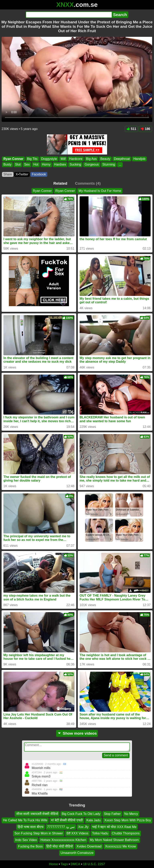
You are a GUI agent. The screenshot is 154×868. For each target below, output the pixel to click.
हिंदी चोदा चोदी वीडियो (60, 846)
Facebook (39, 174)
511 (132, 129)
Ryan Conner (13, 159)
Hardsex (60, 164)
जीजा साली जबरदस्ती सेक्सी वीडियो (37, 814)
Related (60, 183)
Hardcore (76, 159)
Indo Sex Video (26, 840)
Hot (36, 164)
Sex (27, 164)
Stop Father (112, 814)
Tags (64, 864)
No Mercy (131, 814)
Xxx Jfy (83, 827)
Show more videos (77, 733)
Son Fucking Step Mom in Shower (39, 833)
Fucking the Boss (30, 846)
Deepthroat (122, 159)
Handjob (139, 159)
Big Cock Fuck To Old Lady (81, 814)
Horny (46, 164)
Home (54, 864)
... (120, 164)
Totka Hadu (100, 833)
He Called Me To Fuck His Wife (25, 820)
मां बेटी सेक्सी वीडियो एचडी (67, 820)
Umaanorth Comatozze (77, 853)
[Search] (69, 15)
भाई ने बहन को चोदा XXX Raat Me (114, 827)
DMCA (75, 864)
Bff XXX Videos (78, 833)
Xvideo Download (89, 846)
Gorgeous (92, 164)
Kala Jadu (94, 820)
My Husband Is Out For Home (100, 191)
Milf (63, 159)
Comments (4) (88, 183)
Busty (7, 164)
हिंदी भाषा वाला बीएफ (31, 827)
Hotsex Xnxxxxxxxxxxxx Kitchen (63, 840)
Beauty (105, 159)
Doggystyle (49, 159)
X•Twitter (22, 174)
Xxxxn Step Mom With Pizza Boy (128, 820)
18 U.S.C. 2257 (94, 864)
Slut (18, 164)
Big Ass (91, 159)
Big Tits (32, 159)
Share (8, 174)
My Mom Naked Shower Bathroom (114, 840)
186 (145, 129)
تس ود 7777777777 (61, 827)
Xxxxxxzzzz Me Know (121, 846)
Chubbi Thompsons (126, 833)
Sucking (75, 164)
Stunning (109, 164)
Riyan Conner (65, 191)
